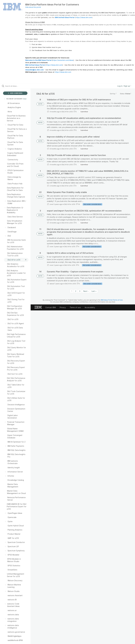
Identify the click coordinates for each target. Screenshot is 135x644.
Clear (25, 99)
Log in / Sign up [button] (124, 86)
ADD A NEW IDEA (15, 93)
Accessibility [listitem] (90, 307)
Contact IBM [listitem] (51, 307)
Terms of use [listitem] (75, 307)
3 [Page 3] (80, 291)
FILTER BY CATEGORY (13, 99)
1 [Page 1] (72, 291)
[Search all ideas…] (17, 86)
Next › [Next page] (86, 291)
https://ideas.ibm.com (84, 17)
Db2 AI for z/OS (67, 112)
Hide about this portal (33, 7)
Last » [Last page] (94, 291)
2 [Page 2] (76, 291)
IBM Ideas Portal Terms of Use (112, 300)
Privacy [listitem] (63, 307)
